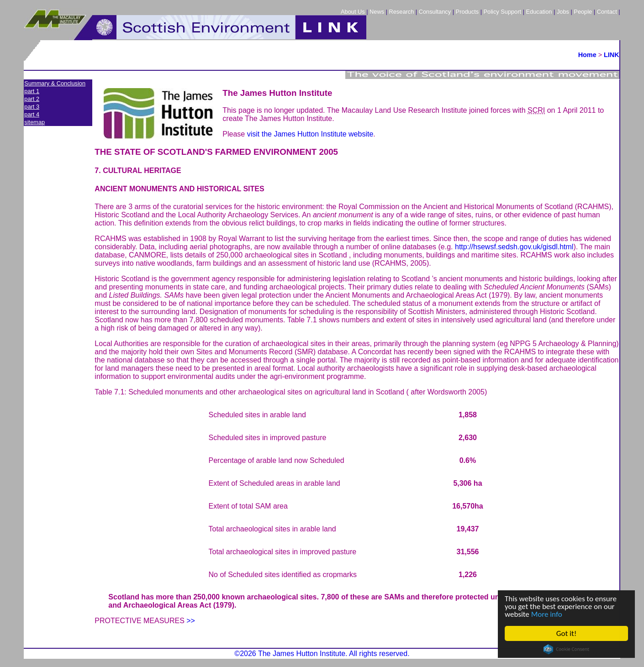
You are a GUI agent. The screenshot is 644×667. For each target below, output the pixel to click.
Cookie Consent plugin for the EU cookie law (566, 649)
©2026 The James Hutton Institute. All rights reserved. (322, 654)
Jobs (563, 12)
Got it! (566, 633)
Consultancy (435, 12)
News (377, 12)
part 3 (32, 107)
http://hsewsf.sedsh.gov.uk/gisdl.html (514, 247)
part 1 (32, 91)
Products (467, 12)
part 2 (32, 99)
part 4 (32, 114)
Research (402, 12)
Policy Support (503, 12)
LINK (612, 55)
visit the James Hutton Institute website (310, 134)
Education (539, 12)
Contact (607, 12)
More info (547, 614)
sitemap (34, 122)
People (583, 12)
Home (587, 55)
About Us (353, 12)
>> (191, 621)
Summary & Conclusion (55, 83)
